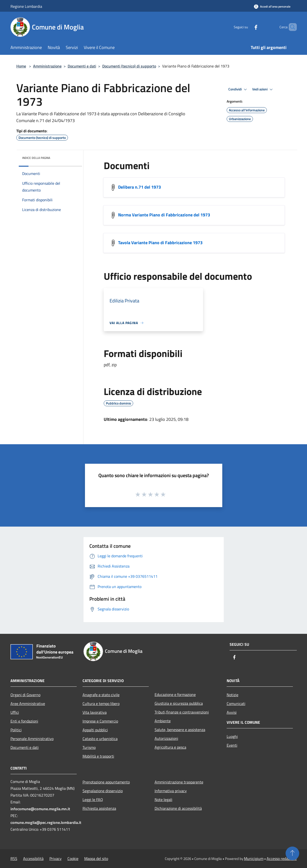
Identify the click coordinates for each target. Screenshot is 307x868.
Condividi (238, 89)
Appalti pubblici (95, 730)
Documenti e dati (82, 66)
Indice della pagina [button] (36, 158)
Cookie (73, 858)
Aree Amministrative (28, 704)
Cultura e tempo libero (101, 704)
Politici (16, 730)
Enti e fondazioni (24, 721)
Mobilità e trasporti (98, 756)
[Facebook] (248, 27)
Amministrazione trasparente (179, 782)
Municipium (254, 858)
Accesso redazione (282, 858)
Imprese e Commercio (100, 721)
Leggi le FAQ (93, 800)
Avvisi (232, 712)
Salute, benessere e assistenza (180, 730)
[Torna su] (292, 853)
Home (21, 66)
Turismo (89, 747)
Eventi (232, 745)
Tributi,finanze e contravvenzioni (182, 712)
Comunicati (236, 704)
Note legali (163, 800)
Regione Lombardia (26, 6)
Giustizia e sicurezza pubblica (179, 703)
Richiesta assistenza (99, 808)
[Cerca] (291, 27)
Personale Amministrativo (32, 739)
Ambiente (163, 721)
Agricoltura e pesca (170, 747)
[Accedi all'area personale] (272, 6)
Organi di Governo (25, 695)
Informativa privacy (171, 791)
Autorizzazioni (166, 738)
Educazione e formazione (175, 694)
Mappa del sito (96, 858)
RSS (14, 858)
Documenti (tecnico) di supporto (129, 66)
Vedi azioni (263, 89)
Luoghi (232, 736)
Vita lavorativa (95, 712)
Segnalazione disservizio (103, 791)
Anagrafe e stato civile (101, 695)
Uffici (15, 712)
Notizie (233, 695)
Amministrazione (47, 66)
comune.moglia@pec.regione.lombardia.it (46, 822)
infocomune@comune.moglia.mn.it (40, 809)
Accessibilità (33, 858)
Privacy (56, 858)
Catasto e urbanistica (100, 739)
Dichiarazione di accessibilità (178, 808)
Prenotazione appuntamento (106, 782)
